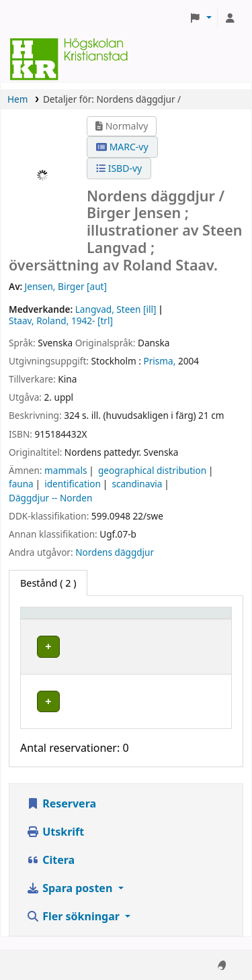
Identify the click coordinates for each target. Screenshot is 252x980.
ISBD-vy (119, 168)
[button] (201, 18)
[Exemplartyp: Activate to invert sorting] (85, 620)
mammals (66, 470)
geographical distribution (152, 470)
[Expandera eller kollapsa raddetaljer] (190, 659)
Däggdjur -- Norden (50, 498)
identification (73, 484)
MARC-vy (122, 147)
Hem (17, 99)
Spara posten (71, 901)
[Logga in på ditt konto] (230, 18)
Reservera (61, 816)
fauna (21, 484)
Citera (50, 873)
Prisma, (160, 361)
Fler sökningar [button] (74, 929)
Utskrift (55, 844)
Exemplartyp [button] (57, 619)
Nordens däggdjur (115, 552)
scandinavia (137, 484)
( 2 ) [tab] (48, 583)
